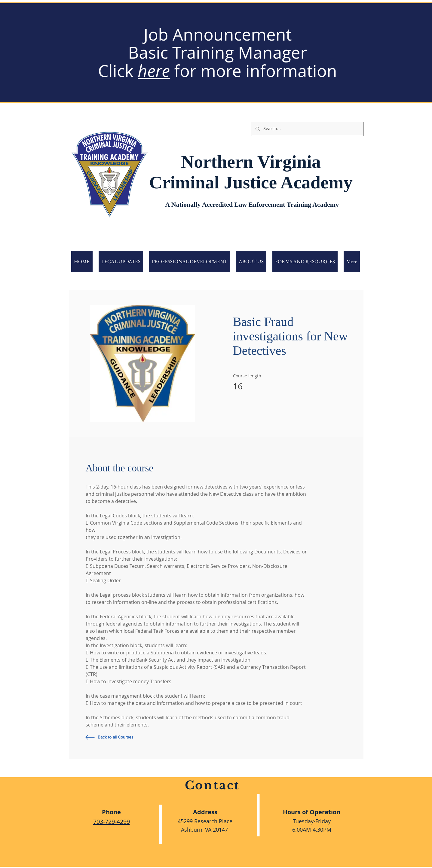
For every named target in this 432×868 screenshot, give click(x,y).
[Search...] (307, 129)
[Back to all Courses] (132, 737)
